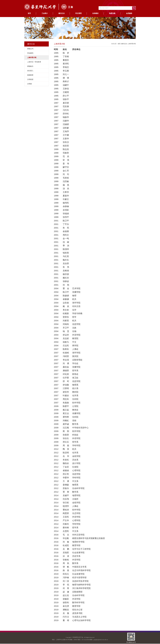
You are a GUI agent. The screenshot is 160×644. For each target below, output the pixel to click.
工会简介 (42, 13)
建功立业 (60, 13)
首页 (26, 13)
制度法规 (114, 13)
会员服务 (132, 13)
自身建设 (96, 13)
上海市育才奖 (132, 44)
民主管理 (78, 13)
